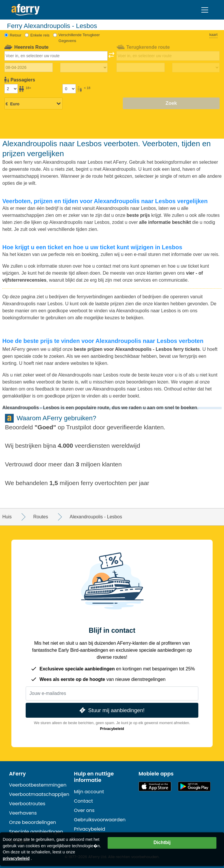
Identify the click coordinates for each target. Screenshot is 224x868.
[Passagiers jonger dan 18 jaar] (69, 89)
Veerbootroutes (27, 804)
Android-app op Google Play (194, 786)
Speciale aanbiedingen (36, 832)
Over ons (84, 810)
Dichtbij (162, 842)
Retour (15, 35)
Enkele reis (40, 35)
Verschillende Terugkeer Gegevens (79, 38)
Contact (84, 801)
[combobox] (56, 56)
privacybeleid (16, 858)
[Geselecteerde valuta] (34, 104)
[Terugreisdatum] (141, 67)
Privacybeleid (112, 729)
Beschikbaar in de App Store (155, 786)
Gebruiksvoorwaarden (100, 820)
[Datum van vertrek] (29, 67)
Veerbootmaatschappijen (39, 794)
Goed (45, 427)
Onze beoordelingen (33, 822)
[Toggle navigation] (205, 10)
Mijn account (89, 792)
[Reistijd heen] (84, 68)
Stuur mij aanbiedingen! (111, 710)
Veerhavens (23, 813)
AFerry (17, 774)
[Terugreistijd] (196, 68)
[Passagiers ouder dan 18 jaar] (11, 89)
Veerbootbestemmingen (38, 785)
